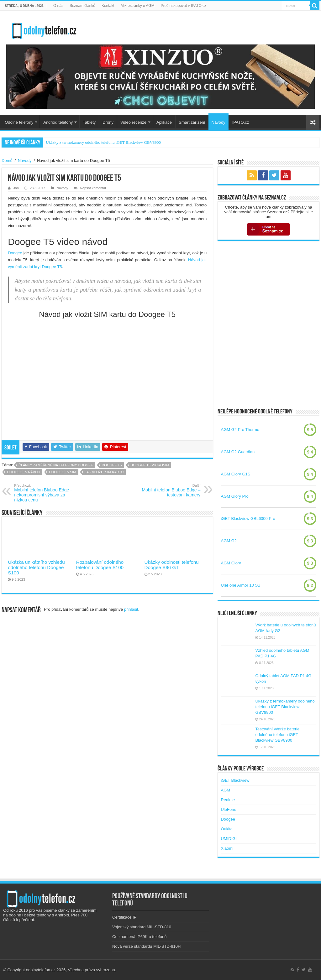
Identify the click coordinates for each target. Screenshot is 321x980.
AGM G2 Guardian (238, 452)
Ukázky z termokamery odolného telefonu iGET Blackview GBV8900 (103, 142)
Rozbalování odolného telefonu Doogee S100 (100, 565)
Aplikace (164, 122)
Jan (16, 188)
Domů (7, 161)
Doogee (15, 253)
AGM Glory (231, 563)
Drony (108, 122)
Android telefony (58, 122)
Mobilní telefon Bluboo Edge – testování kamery (168, 490)
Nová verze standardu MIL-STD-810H (146, 946)
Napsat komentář (93, 188)
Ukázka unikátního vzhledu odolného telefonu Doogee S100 (36, 567)
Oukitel (227, 829)
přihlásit (131, 609)
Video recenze (133, 122)
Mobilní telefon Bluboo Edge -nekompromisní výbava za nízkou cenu (46, 493)
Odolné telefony (19, 122)
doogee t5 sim (63, 472)
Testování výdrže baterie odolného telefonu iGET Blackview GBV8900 (277, 735)
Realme (228, 800)
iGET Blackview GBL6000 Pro (248, 519)
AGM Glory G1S (235, 474)
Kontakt (108, 6)
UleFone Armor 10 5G (240, 585)
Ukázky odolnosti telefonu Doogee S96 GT (172, 565)
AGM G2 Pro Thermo (240, 430)
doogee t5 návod (24, 472)
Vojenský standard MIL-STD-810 (142, 927)
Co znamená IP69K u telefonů (139, 937)
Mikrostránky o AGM (138, 6)
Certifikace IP (124, 917)
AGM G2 (229, 541)
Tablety (89, 122)
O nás (58, 6)
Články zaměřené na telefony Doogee (56, 465)
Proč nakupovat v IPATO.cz (184, 6)
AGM (225, 790)
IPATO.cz (241, 122)
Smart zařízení (192, 122)
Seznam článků (82, 6)
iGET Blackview (235, 780)
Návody (218, 122)
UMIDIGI (229, 839)
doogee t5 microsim (150, 465)
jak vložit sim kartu (104, 472)
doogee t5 (112, 465)
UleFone (228, 809)
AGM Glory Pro (234, 496)
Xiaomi (227, 848)
